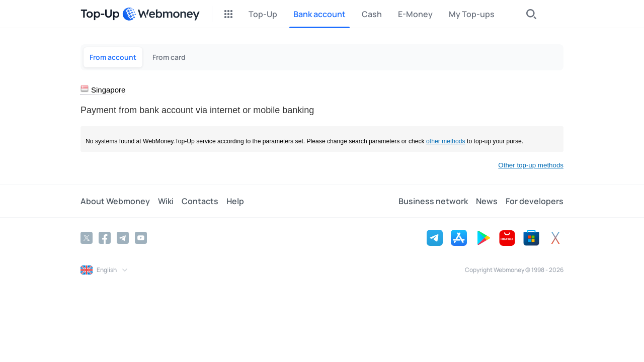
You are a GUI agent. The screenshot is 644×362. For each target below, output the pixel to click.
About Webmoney (115, 201)
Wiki (166, 201)
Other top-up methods (531, 165)
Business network (433, 201)
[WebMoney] (161, 14)
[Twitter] (87, 238)
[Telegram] (123, 238)
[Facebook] (105, 238)
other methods (446, 141)
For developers (535, 201)
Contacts (200, 201)
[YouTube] (141, 238)
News (487, 201)
